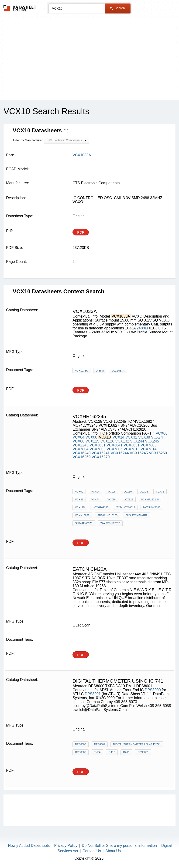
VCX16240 (81, 453)
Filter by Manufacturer (28, 140)
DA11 (126, 752)
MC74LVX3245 (152, 507)
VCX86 (78, 441)
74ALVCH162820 (110, 523)
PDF (81, 232)
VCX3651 (132, 445)
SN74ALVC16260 (107, 515)
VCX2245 (81, 445)
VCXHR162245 (150, 499)
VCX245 (152, 441)
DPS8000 (153, 690)
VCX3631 (98, 445)
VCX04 (78, 437)
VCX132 (122, 441)
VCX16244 (120, 453)
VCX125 (92, 441)
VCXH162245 (101, 507)
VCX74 (157, 437)
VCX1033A (81, 371)
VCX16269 (81, 457)
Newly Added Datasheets (29, 846)
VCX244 (137, 441)
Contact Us (92, 851)
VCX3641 (115, 445)
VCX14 (119, 437)
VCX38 (144, 437)
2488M (142, 328)
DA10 (112, 752)
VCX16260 (158, 453)
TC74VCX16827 (126, 507)
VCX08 (91, 437)
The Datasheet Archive (20, 8)
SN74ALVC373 (84, 523)
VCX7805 (98, 449)
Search (117, 8)
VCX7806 (115, 449)
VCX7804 (81, 449)
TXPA (97, 752)
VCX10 (128, 492)
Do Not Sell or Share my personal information (119, 846)
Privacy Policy (66, 846)
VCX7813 (132, 449)
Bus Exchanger (136, 515)
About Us (113, 851)
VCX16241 (101, 453)
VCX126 (107, 441)
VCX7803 (149, 445)
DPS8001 (93, 694)
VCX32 (131, 437)
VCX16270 (101, 457)
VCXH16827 (82, 515)
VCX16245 (139, 453)
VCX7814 (149, 449)
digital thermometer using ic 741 (137, 744)
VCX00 (162, 433)
